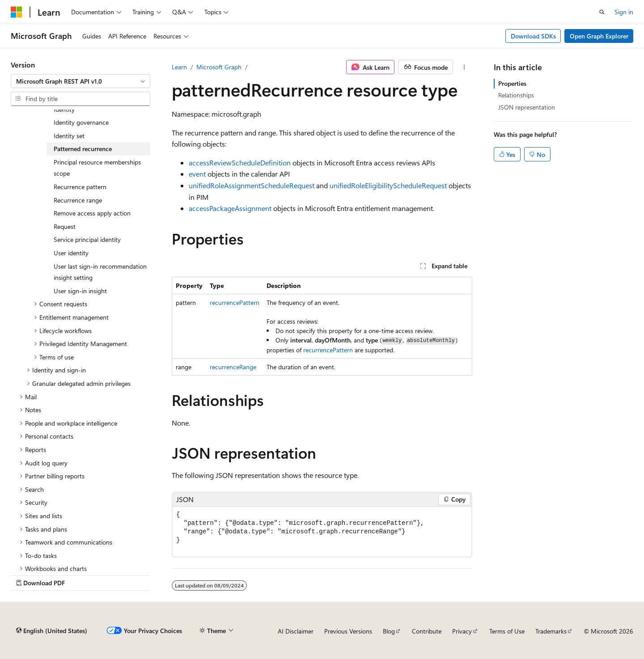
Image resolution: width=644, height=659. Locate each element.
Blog (389, 631)
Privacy (462, 631)
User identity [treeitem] (71, 253)
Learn (179, 67)
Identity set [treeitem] (69, 136)
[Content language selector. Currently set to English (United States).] (52, 631)
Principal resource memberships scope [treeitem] (97, 168)
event (197, 174)
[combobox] (80, 81)
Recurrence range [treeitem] (78, 200)
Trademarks (551, 631)
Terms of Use (507, 631)
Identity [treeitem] (64, 109)
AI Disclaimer (296, 631)
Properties (512, 83)
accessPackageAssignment (230, 208)
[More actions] (464, 67)
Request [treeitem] (65, 226)
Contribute (427, 631)
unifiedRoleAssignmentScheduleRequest (252, 185)
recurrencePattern (235, 302)
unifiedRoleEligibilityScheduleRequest (388, 185)
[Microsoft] (17, 12)
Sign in (624, 12)
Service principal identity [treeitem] (87, 239)
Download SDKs (533, 36)
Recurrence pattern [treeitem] (80, 187)
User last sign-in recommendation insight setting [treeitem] (100, 272)
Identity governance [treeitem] (81, 122)
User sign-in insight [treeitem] (80, 291)
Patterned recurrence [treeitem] (83, 149)
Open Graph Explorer (599, 36)
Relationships (516, 95)
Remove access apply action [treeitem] (92, 213)
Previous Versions (348, 631)
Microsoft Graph (219, 67)
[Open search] (602, 12)
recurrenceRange (233, 367)
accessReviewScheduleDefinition (240, 163)
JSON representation (527, 107)
